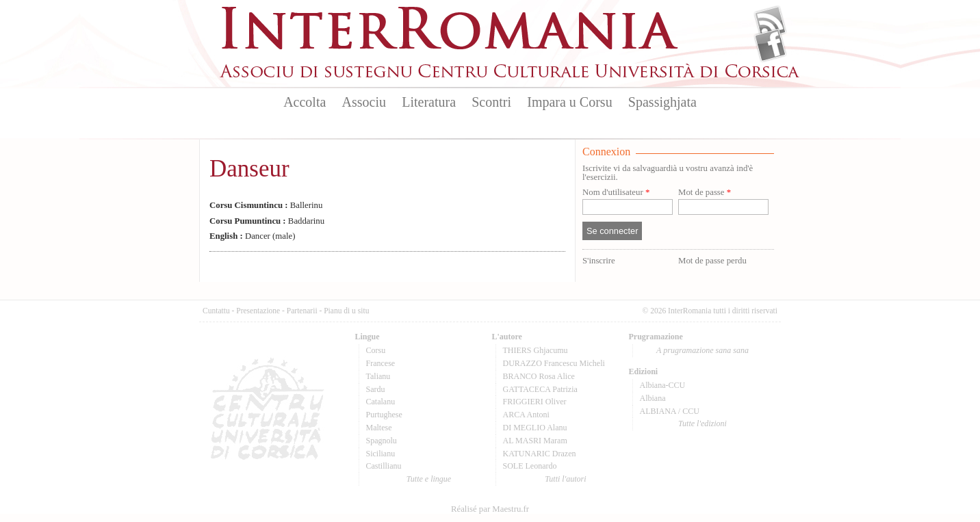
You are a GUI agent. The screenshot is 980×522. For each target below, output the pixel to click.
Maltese (379, 428)
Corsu (376, 350)
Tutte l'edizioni (702, 423)
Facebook (770, 45)
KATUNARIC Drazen (540, 454)
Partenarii (302, 311)
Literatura (429, 102)
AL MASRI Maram (535, 441)
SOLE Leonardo (530, 466)
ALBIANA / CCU (670, 411)
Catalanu (381, 402)
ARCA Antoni (526, 415)
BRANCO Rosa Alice (539, 376)
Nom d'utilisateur (616, 193)
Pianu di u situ (346, 311)
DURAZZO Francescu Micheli (554, 363)
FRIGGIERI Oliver (535, 402)
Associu (364, 102)
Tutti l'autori (565, 479)
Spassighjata (662, 102)
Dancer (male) (252, 236)
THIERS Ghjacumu (536, 350)
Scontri (491, 102)
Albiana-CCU (663, 385)
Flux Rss (770, 23)
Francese (381, 363)
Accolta (305, 102)
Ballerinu (266, 205)
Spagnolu (382, 441)
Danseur (249, 169)
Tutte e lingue (429, 479)
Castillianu (384, 466)
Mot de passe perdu (712, 261)
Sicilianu (381, 454)
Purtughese (384, 415)
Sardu (376, 389)
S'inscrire (599, 261)
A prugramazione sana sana (702, 350)
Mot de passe (705, 193)
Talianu (378, 376)
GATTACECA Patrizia (540, 389)
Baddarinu (267, 221)
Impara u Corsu (569, 102)
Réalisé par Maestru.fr (490, 509)
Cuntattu (216, 311)
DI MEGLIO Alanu (535, 428)
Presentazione (258, 311)
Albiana (653, 398)
